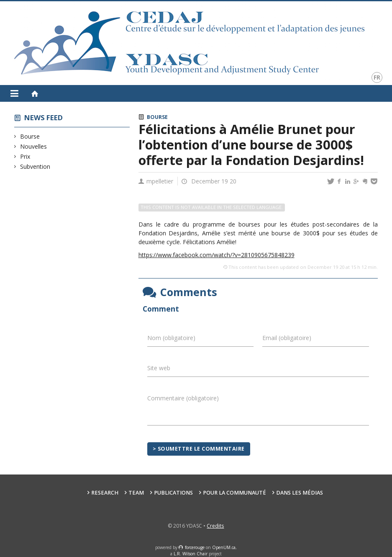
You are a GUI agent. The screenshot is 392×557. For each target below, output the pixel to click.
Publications (173, 493)
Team (136, 493)
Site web (159, 368)
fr (377, 77)
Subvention (35, 166)
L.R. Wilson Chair (191, 554)
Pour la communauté (234, 493)
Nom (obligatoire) (171, 338)
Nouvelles (34, 146)
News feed (44, 117)
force (195, 547)
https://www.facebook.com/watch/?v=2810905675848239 (216, 255)
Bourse (30, 136)
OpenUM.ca (224, 547)
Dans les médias (300, 493)
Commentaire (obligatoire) (183, 398)
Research (105, 493)
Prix (25, 156)
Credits (215, 526)
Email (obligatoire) (287, 338)
